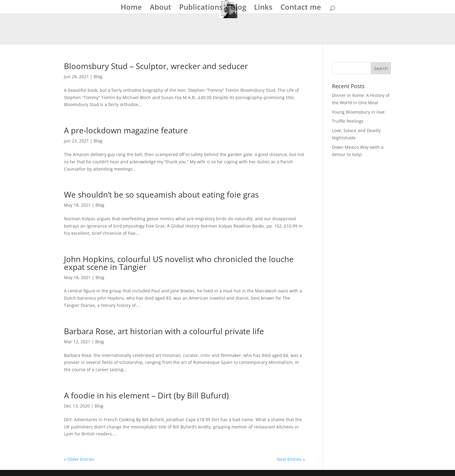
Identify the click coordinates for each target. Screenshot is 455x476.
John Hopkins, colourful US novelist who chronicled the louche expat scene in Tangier (179, 263)
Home (131, 8)
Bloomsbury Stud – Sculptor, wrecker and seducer (156, 66)
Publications (201, 8)
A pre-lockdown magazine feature (126, 130)
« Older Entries (79, 459)
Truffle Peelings (348, 121)
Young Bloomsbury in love (358, 112)
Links (263, 8)
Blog (238, 8)
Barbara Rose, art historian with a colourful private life (164, 331)
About (161, 8)
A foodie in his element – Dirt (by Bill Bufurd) (146, 395)
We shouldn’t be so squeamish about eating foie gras (161, 195)
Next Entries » (291, 459)
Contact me (301, 8)
